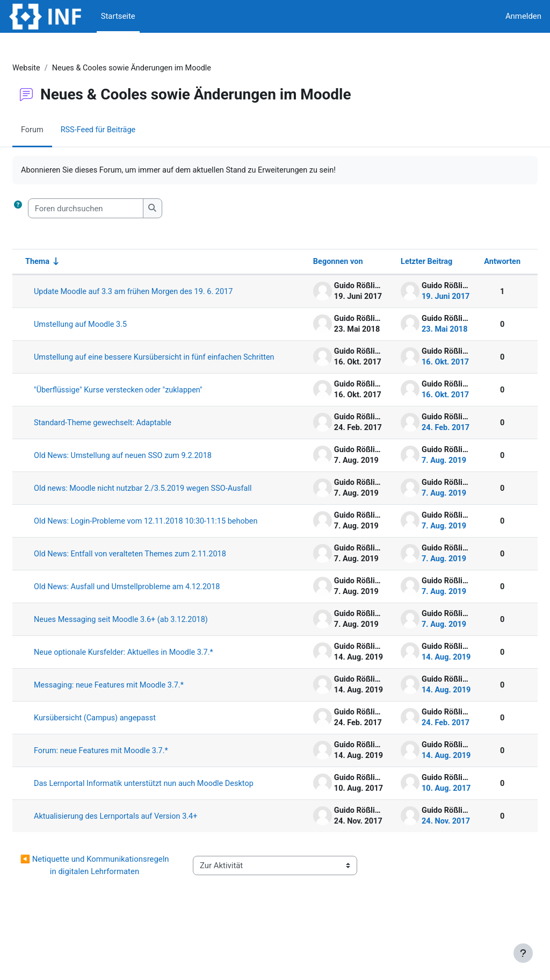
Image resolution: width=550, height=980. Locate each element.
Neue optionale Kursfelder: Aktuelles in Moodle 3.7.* (152, 681)
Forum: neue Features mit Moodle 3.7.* (129, 779)
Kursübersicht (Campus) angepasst (122, 746)
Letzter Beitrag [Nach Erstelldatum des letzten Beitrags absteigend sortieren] (399, 262)
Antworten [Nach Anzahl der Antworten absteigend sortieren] (476, 262)
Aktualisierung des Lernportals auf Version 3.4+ (144, 853)
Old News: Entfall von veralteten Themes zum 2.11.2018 (159, 582)
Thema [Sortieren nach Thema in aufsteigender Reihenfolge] (64, 262)
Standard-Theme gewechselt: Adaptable (131, 433)
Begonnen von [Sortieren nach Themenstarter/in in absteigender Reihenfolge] (309, 262)
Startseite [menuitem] (118, 16)
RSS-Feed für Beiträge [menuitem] (126, 131)
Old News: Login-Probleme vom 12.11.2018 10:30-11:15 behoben (158, 545)
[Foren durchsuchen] (111, 209)
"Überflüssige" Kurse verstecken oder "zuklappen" (147, 400)
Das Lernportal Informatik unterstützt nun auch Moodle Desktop (157, 816)
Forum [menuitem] (58, 131)
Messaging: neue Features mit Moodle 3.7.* (137, 713)
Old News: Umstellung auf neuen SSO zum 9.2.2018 (151, 466)
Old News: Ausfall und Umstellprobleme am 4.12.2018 (155, 615)
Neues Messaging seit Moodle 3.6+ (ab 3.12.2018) (149, 648)
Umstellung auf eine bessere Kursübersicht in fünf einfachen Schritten (148, 363)
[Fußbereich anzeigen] (523, 953)
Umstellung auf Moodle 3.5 (108, 325)
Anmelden (523, 16)
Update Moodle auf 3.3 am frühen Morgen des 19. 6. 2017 (162, 292)
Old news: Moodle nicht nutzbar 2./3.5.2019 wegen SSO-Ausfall (160, 503)
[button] (44, 209)
